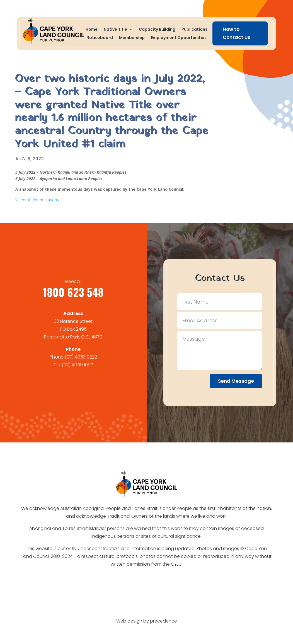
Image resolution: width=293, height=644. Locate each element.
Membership (132, 38)
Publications (194, 30)
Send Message (236, 381)
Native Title (115, 30)
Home (92, 30)
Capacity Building (157, 30)
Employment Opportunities (179, 38)
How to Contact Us (237, 33)
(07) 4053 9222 (81, 357)
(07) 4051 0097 (77, 365)
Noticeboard (100, 38)
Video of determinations (37, 200)
